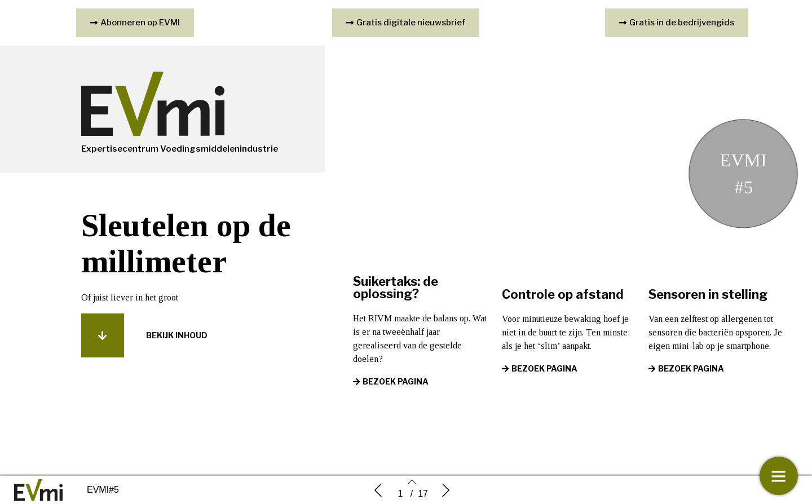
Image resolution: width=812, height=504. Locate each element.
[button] (103, 335)
